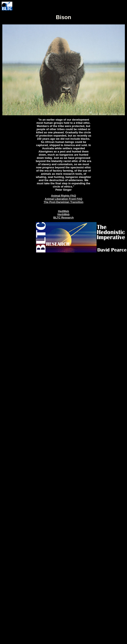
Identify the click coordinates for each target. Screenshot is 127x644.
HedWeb (63, 211)
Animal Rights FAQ (63, 196)
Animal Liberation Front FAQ (64, 199)
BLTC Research (63, 218)
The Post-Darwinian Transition (63, 202)
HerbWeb (64, 214)
